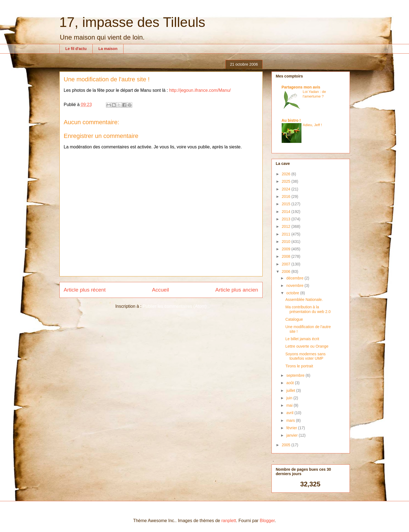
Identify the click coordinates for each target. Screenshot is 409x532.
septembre (296, 375)
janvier (293, 435)
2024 (286, 189)
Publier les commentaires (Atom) (175, 306)
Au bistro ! (291, 120)
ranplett (229, 521)
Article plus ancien (237, 290)
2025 (286, 181)
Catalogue (294, 319)
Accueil (160, 290)
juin (290, 398)
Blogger (267, 521)
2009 (286, 249)
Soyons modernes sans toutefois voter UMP (305, 356)
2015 (286, 204)
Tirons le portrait (299, 366)
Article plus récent (85, 290)
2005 (286, 445)
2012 (286, 226)
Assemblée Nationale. (304, 300)
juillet (291, 390)
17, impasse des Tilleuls (132, 22)
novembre (295, 286)
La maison (108, 49)
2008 (286, 256)
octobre (293, 293)
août (291, 383)
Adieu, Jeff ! (312, 125)
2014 (286, 212)
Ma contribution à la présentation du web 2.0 (308, 309)
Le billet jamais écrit (302, 339)
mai (290, 405)
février (292, 428)
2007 (286, 264)
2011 (286, 234)
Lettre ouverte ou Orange (307, 346)
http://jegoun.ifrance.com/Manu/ (200, 90)
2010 (286, 242)
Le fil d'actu (76, 49)
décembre (295, 278)
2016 (286, 196)
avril (290, 413)
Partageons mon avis (301, 87)
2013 (286, 219)
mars (291, 420)
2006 (286, 271)
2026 (286, 174)
